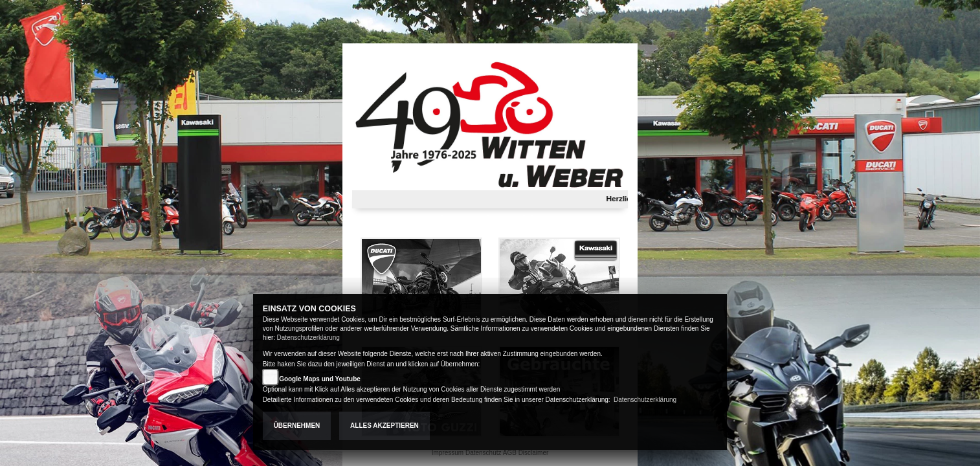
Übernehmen (297, 426)
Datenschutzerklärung (308, 338)
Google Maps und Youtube (320, 379)
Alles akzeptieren (384, 426)
